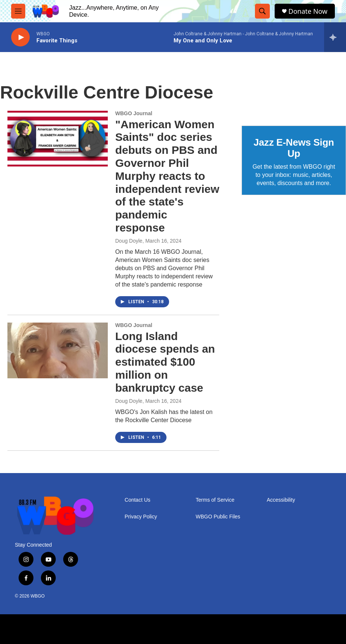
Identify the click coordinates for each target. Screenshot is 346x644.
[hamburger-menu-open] (18, 11)
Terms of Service (215, 500)
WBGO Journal (134, 113)
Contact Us (137, 500)
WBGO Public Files (218, 517)
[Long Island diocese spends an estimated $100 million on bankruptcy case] (58, 350)
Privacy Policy (141, 517)
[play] (20, 37)
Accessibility (281, 500)
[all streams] (335, 37)
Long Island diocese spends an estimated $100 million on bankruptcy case (165, 362)
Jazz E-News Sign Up (294, 148)
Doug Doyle (129, 241)
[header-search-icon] (262, 11)
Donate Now (308, 11)
